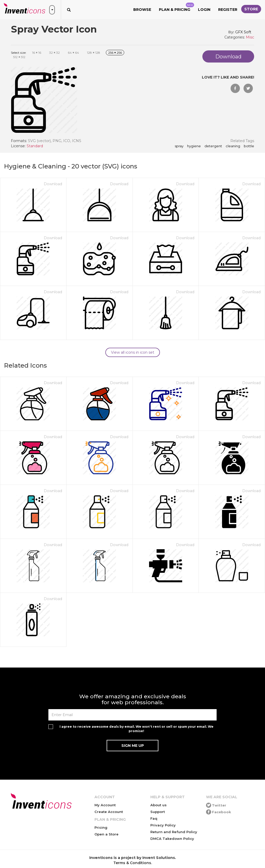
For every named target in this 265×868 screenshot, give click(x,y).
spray (179, 146)
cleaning (233, 146)
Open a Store (106, 834)
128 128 (94, 53)
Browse (142, 10)
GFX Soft (243, 32)
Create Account (109, 812)
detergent (213, 146)
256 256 (115, 53)
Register (228, 10)
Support (158, 812)
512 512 (19, 57)
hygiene (194, 146)
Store (251, 9)
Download (53, 184)
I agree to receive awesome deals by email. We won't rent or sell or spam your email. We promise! (137, 729)
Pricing (101, 827)
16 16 (37, 53)
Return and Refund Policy (174, 832)
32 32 (54, 53)
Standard (35, 146)
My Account (105, 805)
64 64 (73, 53)
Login (204, 10)
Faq (154, 818)
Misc (250, 37)
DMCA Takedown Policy (172, 839)
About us (159, 805)
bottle (249, 146)
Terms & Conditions (132, 863)
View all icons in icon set (133, 352)
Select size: (19, 53)
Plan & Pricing (176, 7)
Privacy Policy (163, 825)
